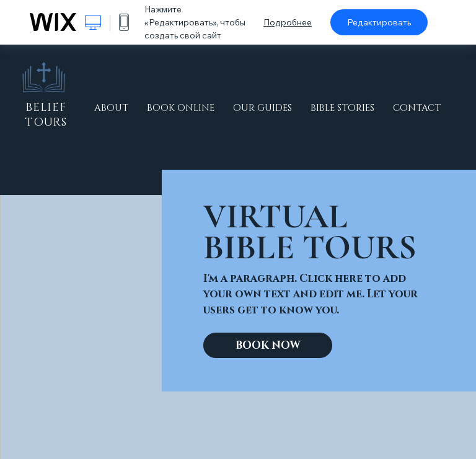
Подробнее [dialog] (288, 22)
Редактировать (379, 22)
